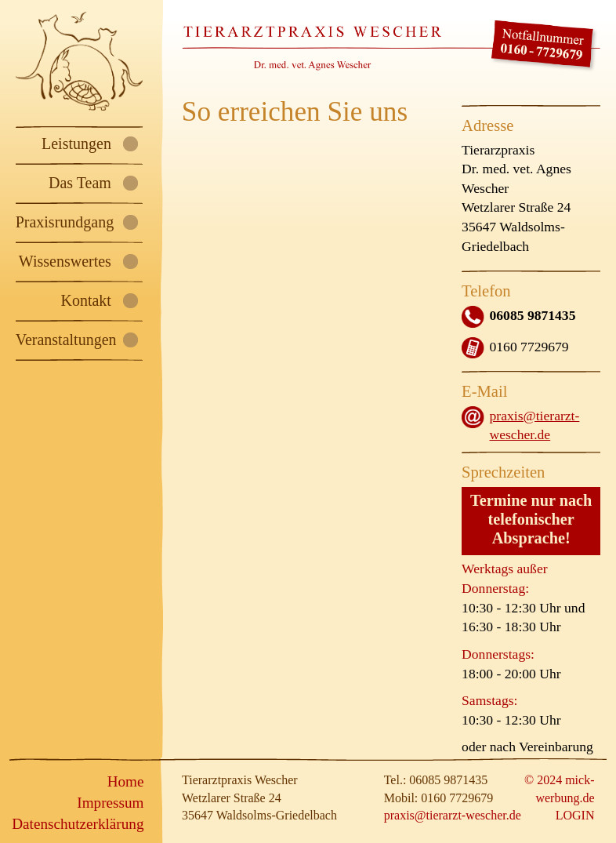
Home (126, 781)
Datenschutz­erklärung (78, 824)
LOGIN (575, 815)
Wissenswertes (65, 261)
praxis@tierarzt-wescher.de (453, 815)
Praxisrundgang (65, 222)
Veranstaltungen (66, 340)
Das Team (80, 183)
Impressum (110, 803)
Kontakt (85, 300)
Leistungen (76, 144)
